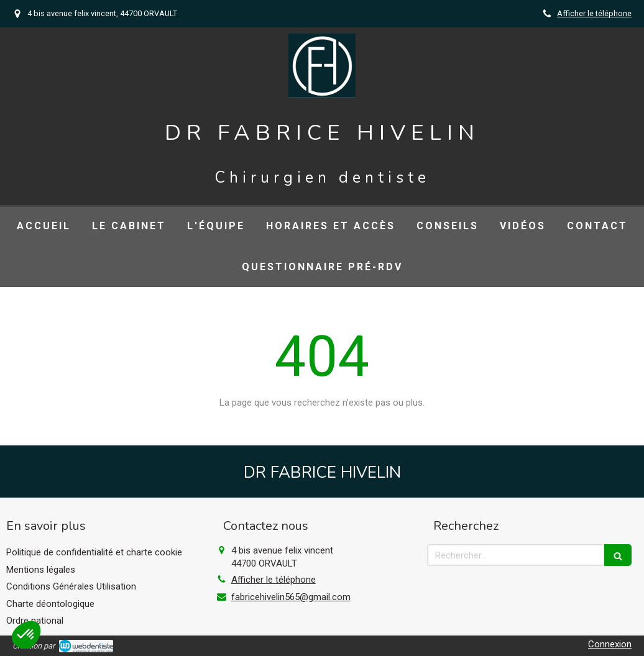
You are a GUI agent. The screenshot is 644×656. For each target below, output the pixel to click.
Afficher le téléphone (594, 13)
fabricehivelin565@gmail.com (291, 597)
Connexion (610, 644)
